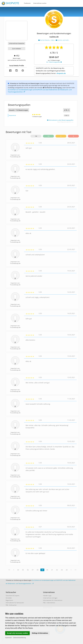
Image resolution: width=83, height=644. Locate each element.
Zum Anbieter (17, 49)
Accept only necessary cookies (17, 633)
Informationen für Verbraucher (15, 603)
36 (28, 570)
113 (48, 136)
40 (47, 570)
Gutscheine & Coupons (13, 596)
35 (23, 570)
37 (33, 570)
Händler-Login (47, 596)
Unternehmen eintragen (50, 598)
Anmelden (9, 598)
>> (76, 570)
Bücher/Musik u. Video (47, 40)
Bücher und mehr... (63, 40)
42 (57, 570)
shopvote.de (61, 73)
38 (38, 570)
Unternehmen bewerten (17, 43)
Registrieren (9, 600)
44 (67, 570)
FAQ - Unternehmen (49, 603)
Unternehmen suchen (40, 3)
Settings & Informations (40, 633)
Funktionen (27, 3)
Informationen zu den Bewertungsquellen (60, 120)
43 (62, 570)
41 (52, 570)
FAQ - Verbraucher (11, 605)
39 (42, 570)
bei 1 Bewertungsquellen (54, 62)
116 (36, 136)
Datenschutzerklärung (20, 638)
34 (18, 570)
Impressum (8, 638)
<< (9, 570)
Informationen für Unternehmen (53, 600)
